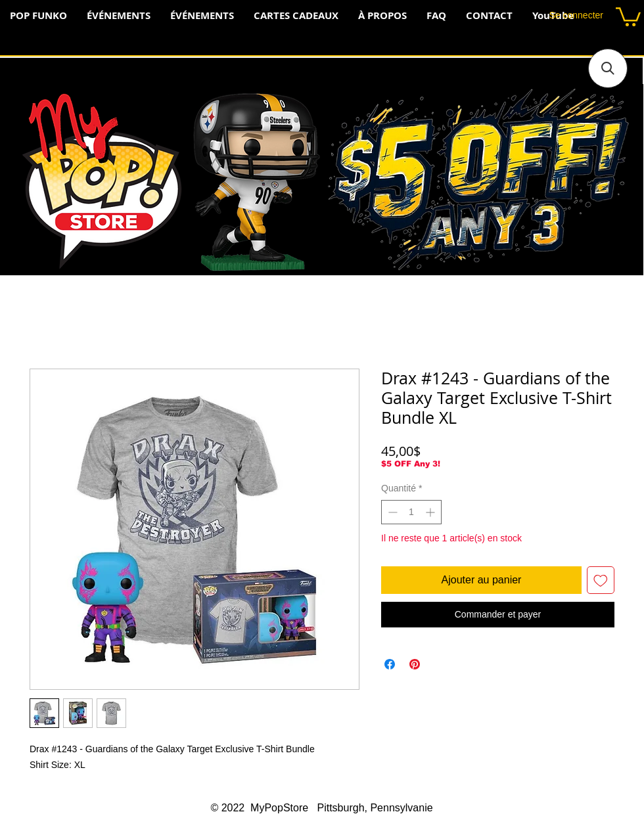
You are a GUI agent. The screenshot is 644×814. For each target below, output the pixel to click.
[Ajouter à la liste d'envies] (601, 580)
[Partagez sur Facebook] (390, 664)
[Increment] (431, 512)
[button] (628, 16)
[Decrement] (391, 512)
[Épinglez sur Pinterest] (415, 664)
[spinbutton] (411, 512)
